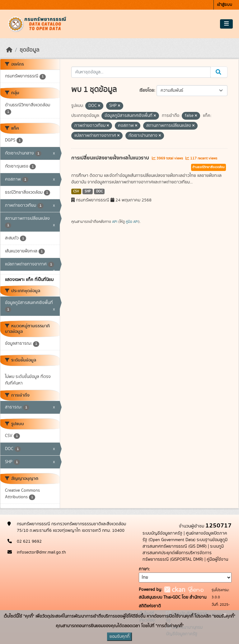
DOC (99, 191)
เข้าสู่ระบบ (225, 5)
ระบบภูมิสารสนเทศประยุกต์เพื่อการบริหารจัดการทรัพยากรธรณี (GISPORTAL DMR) (183, 553)
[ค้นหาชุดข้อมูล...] (141, 72)
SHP (88, 191)
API (115, 222)
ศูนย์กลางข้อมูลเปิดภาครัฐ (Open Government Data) (185, 537)
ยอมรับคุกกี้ (119, 637)
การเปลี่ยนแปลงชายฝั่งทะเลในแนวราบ (111, 158)
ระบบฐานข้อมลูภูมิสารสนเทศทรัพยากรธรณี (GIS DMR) (185, 543)
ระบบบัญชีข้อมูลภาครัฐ (162, 533)
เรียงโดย (147, 90)
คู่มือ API (132, 222)
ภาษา (144, 569)
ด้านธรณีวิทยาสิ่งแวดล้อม (209, 167)
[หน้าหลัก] (9, 50)
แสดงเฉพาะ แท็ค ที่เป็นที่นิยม (29, 280)
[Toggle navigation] (226, 24)
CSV (76, 191)
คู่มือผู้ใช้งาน (217, 559)
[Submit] (219, 72)
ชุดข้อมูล (29, 50)
